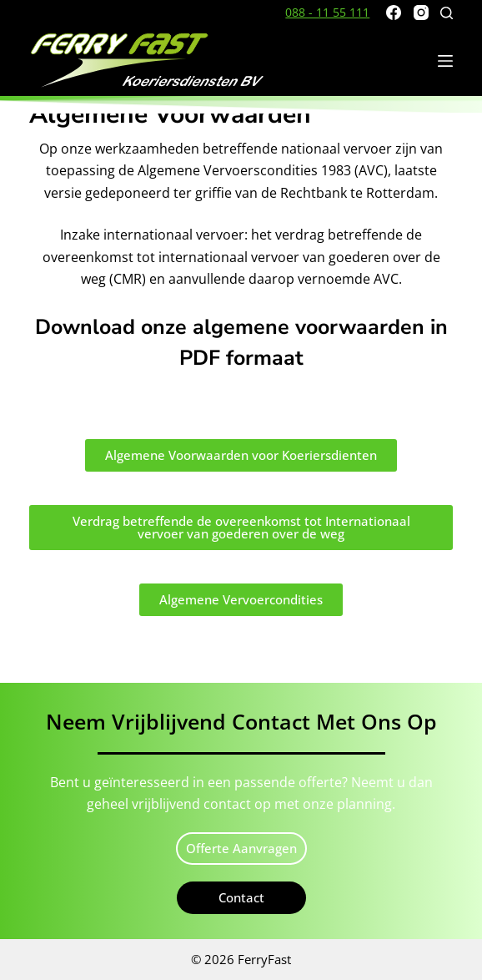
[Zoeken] (447, 13)
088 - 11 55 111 (327, 12)
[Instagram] (421, 13)
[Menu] (445, 61)
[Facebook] (394, 13)
